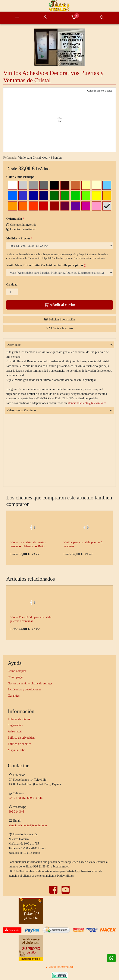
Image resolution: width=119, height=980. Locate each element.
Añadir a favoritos (60, 328)
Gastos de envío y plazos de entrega (30, 683)
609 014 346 (35, 798)
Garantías (14, 696)
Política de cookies (20, 744)
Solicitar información (59, 319)
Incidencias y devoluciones (25, 689)
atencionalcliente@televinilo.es (87, 403)
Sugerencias (15, 725)
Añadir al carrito (59, 305)
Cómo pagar (15, 677)
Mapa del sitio (17, 750)
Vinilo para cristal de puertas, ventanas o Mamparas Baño (28, 544)
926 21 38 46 (17, 798)
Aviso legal (15, 731)
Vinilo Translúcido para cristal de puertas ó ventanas (31, 619)
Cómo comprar (17, 671)
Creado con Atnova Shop (59, 967)
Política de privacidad (21, 738)
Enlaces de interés (19, 719)
